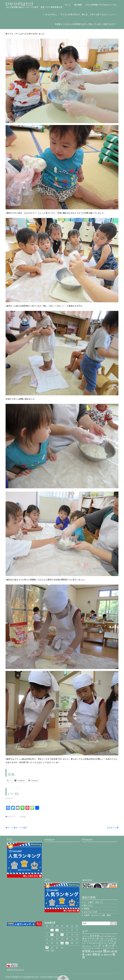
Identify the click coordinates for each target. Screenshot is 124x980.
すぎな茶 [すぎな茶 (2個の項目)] (85, 941)
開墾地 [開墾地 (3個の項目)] (106, 955)
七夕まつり (112, 828)
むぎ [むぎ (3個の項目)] (86, 946)
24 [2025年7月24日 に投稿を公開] (62, 943)
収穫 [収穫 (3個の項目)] (92, 952)
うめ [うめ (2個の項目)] (83, 936)
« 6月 (47, 951)
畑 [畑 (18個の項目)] (105, 951)
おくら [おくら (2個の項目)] (87, 936)
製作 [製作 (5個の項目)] (90, 955)
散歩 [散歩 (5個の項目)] (100, 951)
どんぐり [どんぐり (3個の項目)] (85, 943)
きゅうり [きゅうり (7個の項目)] (87, 938)
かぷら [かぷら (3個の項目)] (113, 936)
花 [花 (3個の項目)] (86, 955)
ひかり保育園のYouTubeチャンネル (101, 5)
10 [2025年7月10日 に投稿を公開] (62, 935)
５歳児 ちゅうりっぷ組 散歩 (97, 915)
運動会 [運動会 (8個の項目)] (96, 954)
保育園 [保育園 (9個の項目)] (86, 951)
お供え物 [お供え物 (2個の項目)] (107, 936)
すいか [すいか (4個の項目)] (114, 939)
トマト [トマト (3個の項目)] (108, 948)
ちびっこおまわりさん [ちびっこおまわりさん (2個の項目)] (100, 941)
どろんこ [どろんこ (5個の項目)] (112, 941)
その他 (22, 817)
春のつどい (88, 906)
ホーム (68, 5)
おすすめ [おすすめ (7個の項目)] (95, 936)
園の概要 (78, 5)
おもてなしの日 (90, 912)
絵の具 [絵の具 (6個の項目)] (110, 951)
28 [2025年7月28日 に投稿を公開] (47, 948)
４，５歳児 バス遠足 (17, 828)
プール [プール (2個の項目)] (113, 948)
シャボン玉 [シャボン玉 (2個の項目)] (90, 948)
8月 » (53, 951)
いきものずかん (50, 14)
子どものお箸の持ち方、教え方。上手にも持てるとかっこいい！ (89, 14)
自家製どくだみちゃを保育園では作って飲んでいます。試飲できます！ (86, 24)
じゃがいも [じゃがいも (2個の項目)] (107, 939)
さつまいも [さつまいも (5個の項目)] (98, 938)
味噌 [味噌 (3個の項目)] (96, 952)
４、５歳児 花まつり (93, 902)
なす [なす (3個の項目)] (90, 943)
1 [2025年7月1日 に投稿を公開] (52, 930)
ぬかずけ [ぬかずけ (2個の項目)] (95, 943)
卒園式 (87, 909)
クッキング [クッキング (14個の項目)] (107, 946)
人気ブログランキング (15, 970)
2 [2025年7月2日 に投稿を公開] (57, 930)
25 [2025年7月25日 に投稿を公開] (67, 943)
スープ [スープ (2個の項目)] (103, 948)
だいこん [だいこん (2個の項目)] (91, 941)
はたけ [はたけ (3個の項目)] (111, 943)
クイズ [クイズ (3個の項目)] (95, 946)
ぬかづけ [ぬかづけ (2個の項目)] (101, 943)
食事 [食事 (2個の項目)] (110, 955)
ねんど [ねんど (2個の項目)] (106, 943)
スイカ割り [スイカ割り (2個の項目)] (97, 948)
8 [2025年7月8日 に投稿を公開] (52, 935)
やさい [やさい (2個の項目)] (90, 946)
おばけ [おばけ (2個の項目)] (102, 936)
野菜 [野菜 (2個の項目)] (102, 955)
